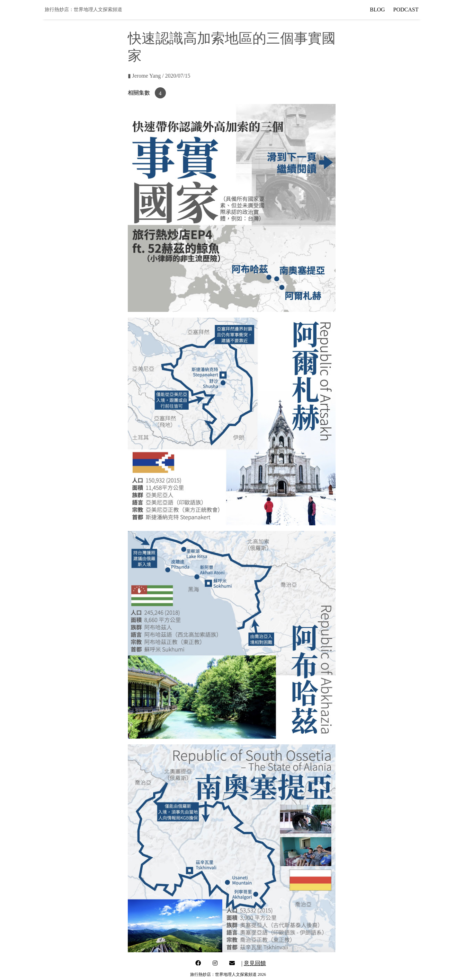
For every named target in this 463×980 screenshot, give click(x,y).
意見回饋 (255, 963)
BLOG (377, 10)
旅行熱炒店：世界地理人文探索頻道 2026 (228, 974)
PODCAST (406, 10)
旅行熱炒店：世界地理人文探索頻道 (83, 10)
